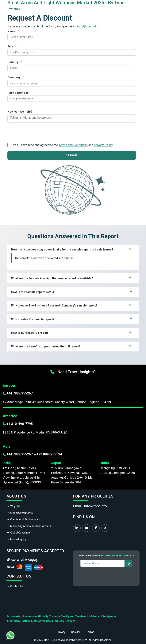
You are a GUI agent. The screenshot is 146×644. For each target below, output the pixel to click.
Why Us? (15, 506)
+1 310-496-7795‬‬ (20, 424)
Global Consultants (21, 513)
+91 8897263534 (49, 454)
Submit (72, 155)
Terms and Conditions (73, 145)
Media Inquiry (18, 539)
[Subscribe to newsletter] (128, 563)
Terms (90, 632)
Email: (13, 46)
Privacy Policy (103, 145)
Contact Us (17, 586)
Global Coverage (20, 533)
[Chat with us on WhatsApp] (10, 635)
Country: (15, 62)
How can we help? (20, 112)
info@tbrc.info (96, 506)
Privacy (61, 632)
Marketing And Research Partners (31, 526)
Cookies (76, 632)
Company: (16, 77)
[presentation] (36, 132)
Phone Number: (20, 93)
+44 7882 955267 (20, 393)
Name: (13, 31)
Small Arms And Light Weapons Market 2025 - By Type (66, 3)
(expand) (14, 9)
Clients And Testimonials (25, 519)
